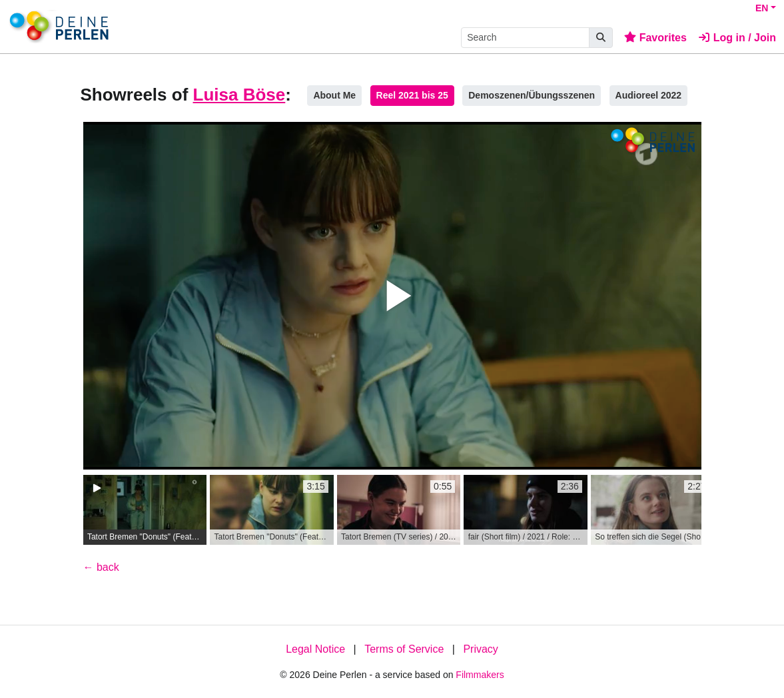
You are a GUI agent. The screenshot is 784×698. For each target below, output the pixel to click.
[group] (145, 510)
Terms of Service (404, 649)
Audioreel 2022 (649, 95)
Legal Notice (315, 649)
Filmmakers (480, 675)
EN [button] (762, 8)
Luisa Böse (239, 95)
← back (101, 567)
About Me (334, 95)
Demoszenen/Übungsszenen (532, 95)
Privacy (480, 649)
